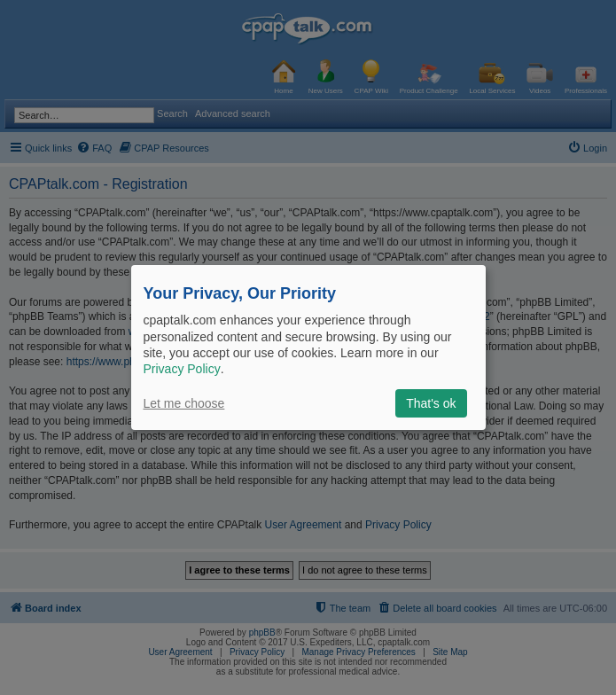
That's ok (431, 403)
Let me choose (184, 403)
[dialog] (308, 347)
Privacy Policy (182, 369)
